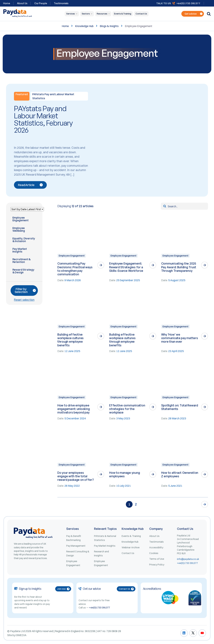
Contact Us (141, 14)
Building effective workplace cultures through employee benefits (70, 340)
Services (71, 14)
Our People (41, 3)
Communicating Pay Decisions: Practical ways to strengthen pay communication (75, 269)
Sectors (86, 14)
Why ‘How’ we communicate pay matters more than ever (180, 338)
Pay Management (76, 546)
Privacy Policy (157, 565)
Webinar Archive (131, 547)
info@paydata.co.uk (188, 559)
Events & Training (123, 14)
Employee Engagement (72, 256)
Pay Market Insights (105, 546)
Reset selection (24, 300)
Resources (102, 14)
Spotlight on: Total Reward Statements (180, 407)
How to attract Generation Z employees (180, 474)
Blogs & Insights (109, 26)
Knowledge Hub (84, 26)
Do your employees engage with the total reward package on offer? (76, 476)
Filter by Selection (25, 291)
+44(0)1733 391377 (188, 3)
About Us (22, 3)
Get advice (193, 14)
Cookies (154, 553)
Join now (63, 589)
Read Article (30, 185)
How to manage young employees (124, 474)
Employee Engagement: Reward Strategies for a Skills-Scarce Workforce (126, 267)
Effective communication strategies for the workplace (127, 409)
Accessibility (156, 547)
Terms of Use (157, 559)
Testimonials (61, 3)
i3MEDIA (21, 635)
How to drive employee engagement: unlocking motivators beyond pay (74, 409)
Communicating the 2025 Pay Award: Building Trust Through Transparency (179, 267)
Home (65, 26)
